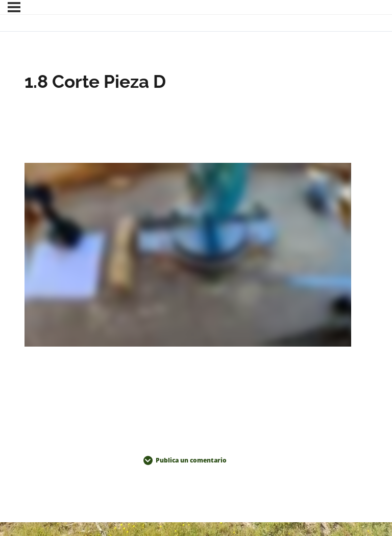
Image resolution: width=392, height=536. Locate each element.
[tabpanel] (188, 257)
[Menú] (14, 7)
